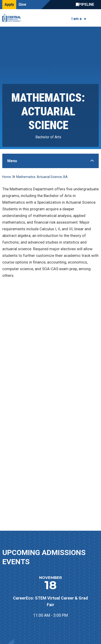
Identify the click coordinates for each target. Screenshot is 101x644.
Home (7, 177)
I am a (77, 19)
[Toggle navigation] (96, 18)
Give (22, 4)
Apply (9, 4)
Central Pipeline (86, 5)
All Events (51, 621)
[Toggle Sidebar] (50, 161)
